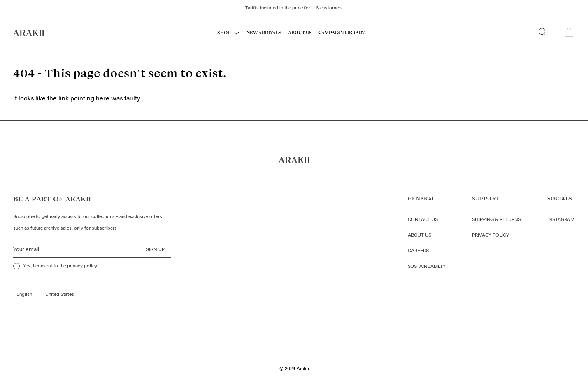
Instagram (561, 220)
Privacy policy (490, 235)
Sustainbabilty (427, 267)
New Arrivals (264, 33)
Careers (418, 251)
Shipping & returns (496, 220)
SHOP (224, 33)
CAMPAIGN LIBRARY (342, 33)
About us (300, 33)
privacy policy (82, 266)
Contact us (423, 220)
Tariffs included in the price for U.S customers (294, 8)
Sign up (155, 250)
